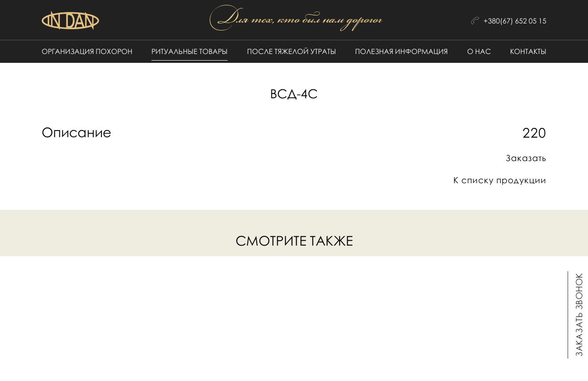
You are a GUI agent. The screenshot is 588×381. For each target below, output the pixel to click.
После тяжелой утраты (292, 51)
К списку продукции (500, 180)
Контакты (528, 51)
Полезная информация (401, 51)
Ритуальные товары (190, 51)
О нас (479, 51)
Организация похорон (87, 51)
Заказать (526, 158)
